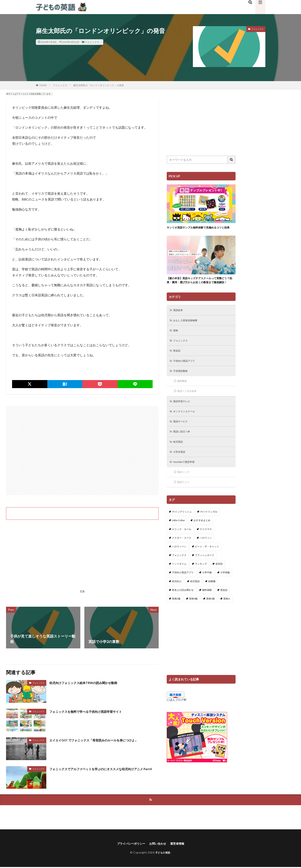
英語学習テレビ (183, 415)
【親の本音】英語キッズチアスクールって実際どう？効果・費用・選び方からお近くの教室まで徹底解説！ (200, 288)
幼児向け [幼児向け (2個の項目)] (177, 598)
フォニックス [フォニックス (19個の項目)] (179, 572)
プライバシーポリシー (129, 844)
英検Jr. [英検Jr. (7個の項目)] (227, 615)
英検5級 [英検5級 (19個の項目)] (210, 615)
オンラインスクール (186, 425)
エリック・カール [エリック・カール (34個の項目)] (182, 546)
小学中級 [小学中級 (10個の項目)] (207, 589)
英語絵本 (179, 321)
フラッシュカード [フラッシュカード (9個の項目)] (205, 572)
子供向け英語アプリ (186, 373)
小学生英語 (181, 467)
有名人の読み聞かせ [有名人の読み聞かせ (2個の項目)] (183, 606)
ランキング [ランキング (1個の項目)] (201, 580)
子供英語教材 (182, 383)
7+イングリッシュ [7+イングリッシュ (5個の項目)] (182, 528)
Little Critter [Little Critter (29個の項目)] (178, 537)
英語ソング (185, 488)
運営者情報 (180, 844)
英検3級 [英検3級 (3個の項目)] (176, 615)
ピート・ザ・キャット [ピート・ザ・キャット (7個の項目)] (207, 563)
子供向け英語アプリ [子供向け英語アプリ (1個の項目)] (183, 589)
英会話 (178, 362)
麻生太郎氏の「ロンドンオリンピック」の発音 (99, 85)
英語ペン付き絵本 (189, 404)
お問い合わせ (159, 844)
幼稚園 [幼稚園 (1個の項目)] (212, 598)
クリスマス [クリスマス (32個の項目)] (206, 546)
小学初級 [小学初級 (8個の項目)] (225, 589)
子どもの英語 (163, 853)
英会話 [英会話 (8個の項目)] (224, 606)
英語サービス (182, 436)
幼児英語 (179, 457)
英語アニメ (185, 499)
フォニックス (92, 42)
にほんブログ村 (177, 716)
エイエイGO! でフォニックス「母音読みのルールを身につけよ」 (102, 740)
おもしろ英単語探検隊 (188, 331)
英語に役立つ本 (183, 446)
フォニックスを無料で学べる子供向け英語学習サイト (93, 711)
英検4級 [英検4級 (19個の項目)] (193, 615)
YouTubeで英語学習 (186, 478)
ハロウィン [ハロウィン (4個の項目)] (206, 554)
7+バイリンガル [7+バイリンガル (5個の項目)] (209, 528)
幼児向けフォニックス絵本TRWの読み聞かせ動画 (90, 683)
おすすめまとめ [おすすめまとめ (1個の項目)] (202, 537)
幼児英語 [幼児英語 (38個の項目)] (195, 598)
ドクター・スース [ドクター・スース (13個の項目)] (182, 554)
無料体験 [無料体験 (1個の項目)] (207, 606)
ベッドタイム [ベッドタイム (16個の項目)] (179, 580)
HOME (43, 85)
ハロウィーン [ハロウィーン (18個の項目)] (179, 563)
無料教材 (183, 394)
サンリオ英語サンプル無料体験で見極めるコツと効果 (200, 230)
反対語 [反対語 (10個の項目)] (219, 580)
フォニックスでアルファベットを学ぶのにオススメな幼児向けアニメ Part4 (104, 771)
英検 (176, 342)
